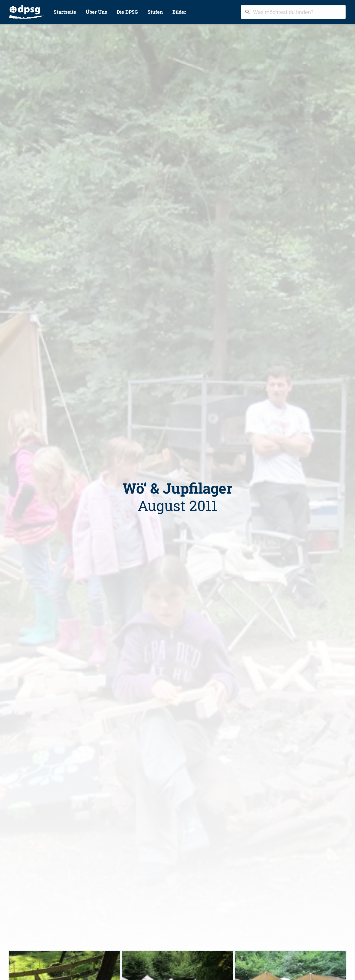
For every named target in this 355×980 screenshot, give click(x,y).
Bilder (179, 12)
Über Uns (96, 12)
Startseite (65, 12)
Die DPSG (127, 12)
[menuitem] (27, 12)
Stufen (155, 12)
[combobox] (293, 12)
